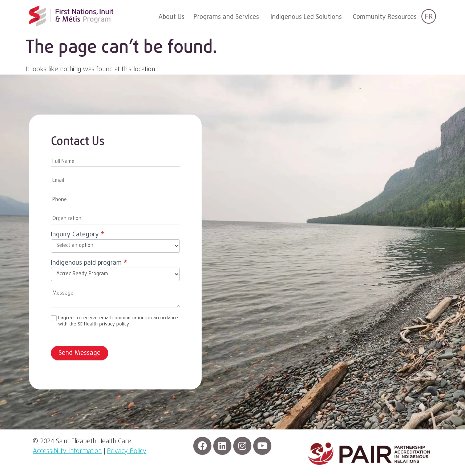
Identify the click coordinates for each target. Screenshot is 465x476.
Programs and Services (226, 17)
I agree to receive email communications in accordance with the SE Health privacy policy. (114, 321)
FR (429, 17)
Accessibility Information (67, 451)
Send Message (80, 353)
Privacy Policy (127, 451)
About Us (171, 17)
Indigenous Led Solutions (306, 17)
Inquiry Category (78, 235)
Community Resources (385, 17)
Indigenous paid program (89, 264)
